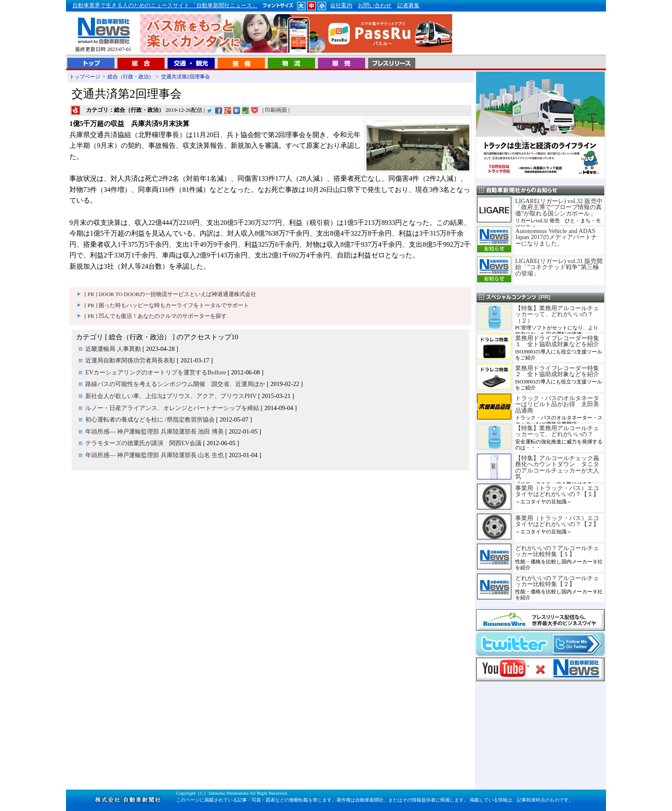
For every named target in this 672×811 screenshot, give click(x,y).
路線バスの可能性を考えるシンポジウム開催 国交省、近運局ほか (175, 384)
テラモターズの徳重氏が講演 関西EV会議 (143, 443)
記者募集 (408, 6)
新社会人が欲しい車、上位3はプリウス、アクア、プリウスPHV (171, 396)
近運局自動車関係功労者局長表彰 (130, 360)
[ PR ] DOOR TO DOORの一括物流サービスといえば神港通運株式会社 (170, 294)
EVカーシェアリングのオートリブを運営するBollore (156, 372)
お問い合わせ (375, 6)
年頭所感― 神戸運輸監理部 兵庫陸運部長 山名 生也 (154, 455)
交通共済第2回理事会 (186, 77)
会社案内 (341, 6)
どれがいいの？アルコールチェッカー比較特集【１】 (557, 551)
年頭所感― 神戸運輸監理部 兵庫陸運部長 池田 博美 (154, 431)
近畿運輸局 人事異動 (113, 349)
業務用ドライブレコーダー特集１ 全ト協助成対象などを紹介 (557, 341)
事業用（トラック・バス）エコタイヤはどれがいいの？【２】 (557, 521)
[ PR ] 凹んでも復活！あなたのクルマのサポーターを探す (156, 316)
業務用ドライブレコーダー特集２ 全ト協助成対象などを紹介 (557, 371)
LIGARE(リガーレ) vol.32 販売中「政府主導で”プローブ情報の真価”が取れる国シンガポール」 (559, 207)
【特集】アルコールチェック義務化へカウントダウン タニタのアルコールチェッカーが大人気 (557, 467)
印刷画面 (276, 110)
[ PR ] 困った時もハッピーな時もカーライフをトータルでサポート (167, 305)
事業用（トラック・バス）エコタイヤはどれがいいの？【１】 (557, 491)
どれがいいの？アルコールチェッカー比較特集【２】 (557, 581)
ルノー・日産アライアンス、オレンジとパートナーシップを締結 (172, 408)
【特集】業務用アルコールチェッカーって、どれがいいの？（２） (557, 314)
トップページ (85, 77)
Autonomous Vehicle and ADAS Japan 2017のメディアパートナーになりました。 (556, 237)
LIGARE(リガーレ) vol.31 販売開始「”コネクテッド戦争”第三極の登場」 (559, 267)
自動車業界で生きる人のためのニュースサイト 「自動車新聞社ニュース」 (165, 6)
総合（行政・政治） (131, 77)
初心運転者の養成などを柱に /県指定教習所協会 (150, 419)
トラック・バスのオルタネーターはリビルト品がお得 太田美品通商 (557, 404)
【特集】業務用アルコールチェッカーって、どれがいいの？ (557, 431)
